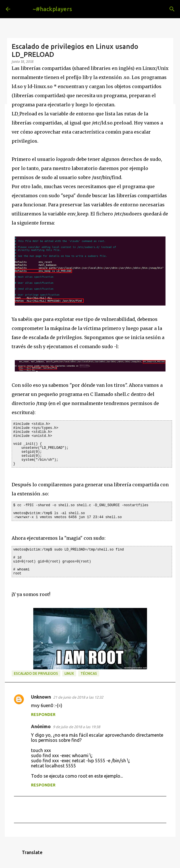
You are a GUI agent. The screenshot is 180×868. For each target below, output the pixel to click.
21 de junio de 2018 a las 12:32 (78, 697)
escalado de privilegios (36, 673)
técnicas (89, 673)
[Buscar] (172, 9)
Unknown (41, 697)
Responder (43, 715)
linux (69, 673)
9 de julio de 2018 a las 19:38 (76, 727)
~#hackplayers (52, 9)
